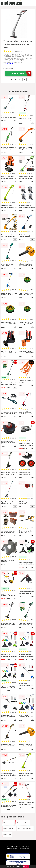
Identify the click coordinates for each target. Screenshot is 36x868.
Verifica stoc (21, 73)
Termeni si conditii (14, 847)
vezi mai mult (9, 63)
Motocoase (7, 834)
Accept (26, 866)
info (15, 121)
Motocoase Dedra (23, 823)
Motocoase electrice (25, 829)
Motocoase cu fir (9, 829)
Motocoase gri (8, 823)
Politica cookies (24, 849)
